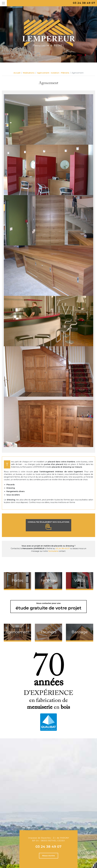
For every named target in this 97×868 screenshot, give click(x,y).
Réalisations (29, 73)
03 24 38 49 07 (84, 3)
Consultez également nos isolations (48, 525)
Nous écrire (49, 856)
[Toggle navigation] (3, 3)
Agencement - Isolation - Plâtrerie (53, 73)
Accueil (17, 73)
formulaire (53, 551)
